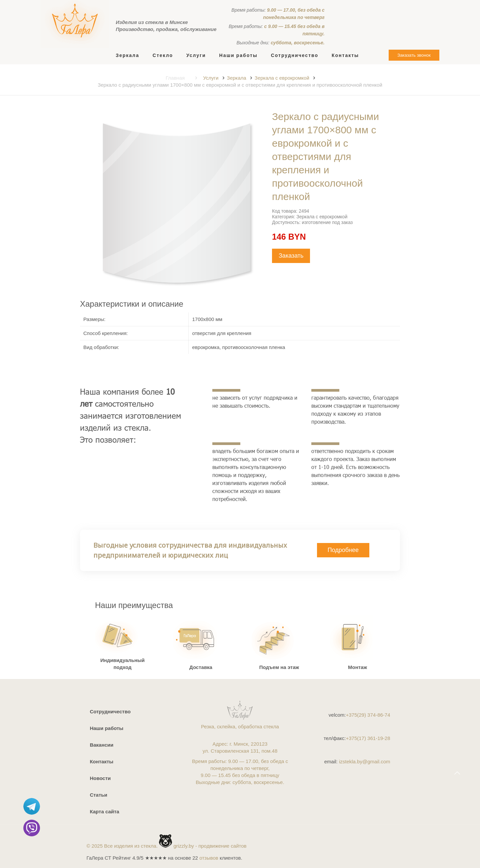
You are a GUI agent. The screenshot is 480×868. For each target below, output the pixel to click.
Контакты (101, 761)
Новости (100, 778)
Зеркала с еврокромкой (282, 78)
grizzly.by (183, 846)
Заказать (291, 256)
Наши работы (106, 728)
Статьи (98, 795)
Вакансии (101, 745)
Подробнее (343, 550)
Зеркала (237, 78)
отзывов (209, 858)
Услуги (211, 78)
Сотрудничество (110, 711)
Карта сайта (104, 811)
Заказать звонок (414, 55)
